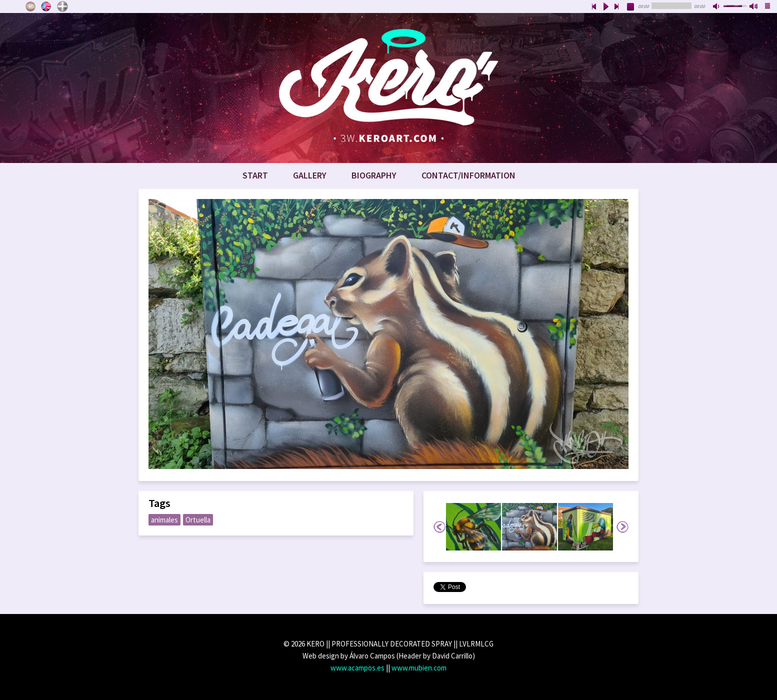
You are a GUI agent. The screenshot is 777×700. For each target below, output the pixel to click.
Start (255, 175)
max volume (754, 7)
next (617, 7)
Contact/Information (468, 175)
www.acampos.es (357, 668)
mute (717, 7)
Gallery (310, 175)
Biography (374, 175)
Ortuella (198, 520)
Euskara (62, 6)
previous (594, 7)
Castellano (30, 6)
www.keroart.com (388, 88)
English (46, 6)
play (605, 7)
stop (631, 7)
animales (164, 520)
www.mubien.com (419, 668)
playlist (768, 7)
